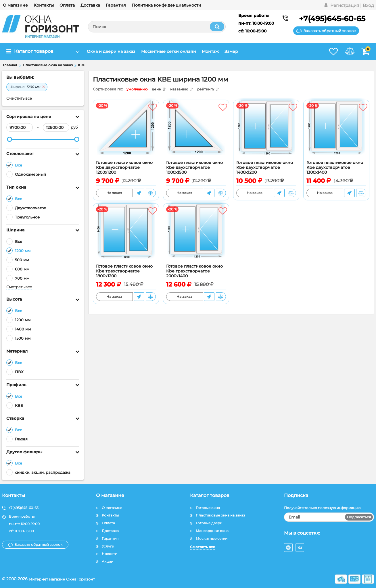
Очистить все (19, 98)
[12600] (56, 127)
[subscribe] (329, 517)
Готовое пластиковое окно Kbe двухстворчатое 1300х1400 (335, 169)
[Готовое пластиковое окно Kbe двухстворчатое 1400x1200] (266, 133)
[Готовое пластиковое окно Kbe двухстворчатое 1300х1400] (336, 133)
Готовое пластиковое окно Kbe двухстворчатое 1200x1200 (124, 169)
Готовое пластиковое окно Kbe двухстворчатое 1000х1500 (194, 169)
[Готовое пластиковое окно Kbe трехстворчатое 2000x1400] (196, 237)
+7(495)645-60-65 (332, 19)
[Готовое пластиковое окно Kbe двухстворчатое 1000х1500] (196, 133)
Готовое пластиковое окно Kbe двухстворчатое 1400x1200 (265, 169)
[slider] (9, 139)
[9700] (20, 127)
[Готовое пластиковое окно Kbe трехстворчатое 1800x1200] (126, 237)
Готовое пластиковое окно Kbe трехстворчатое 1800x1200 (124, 273)
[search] (157, 27)
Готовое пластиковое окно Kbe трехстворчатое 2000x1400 (194, 273)
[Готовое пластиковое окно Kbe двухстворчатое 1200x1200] (126, 133)
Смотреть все (19, 287)
